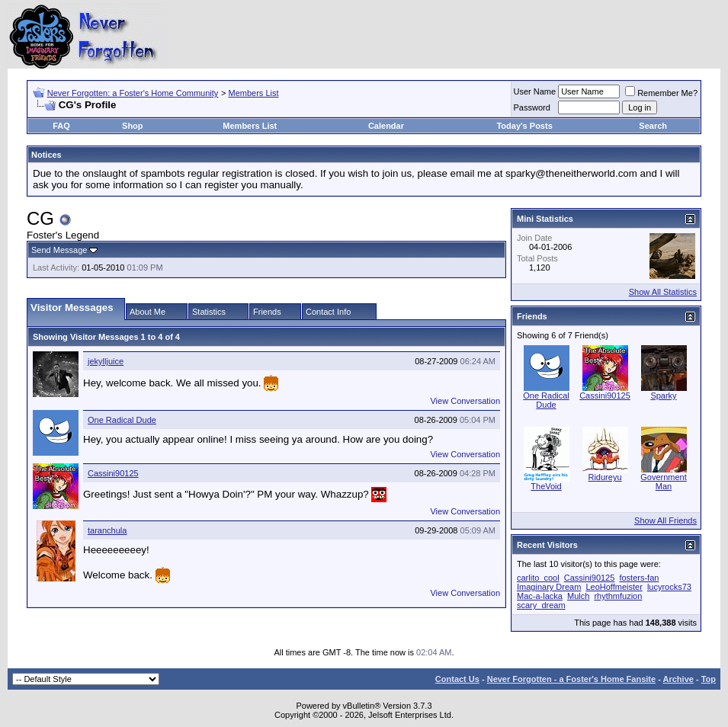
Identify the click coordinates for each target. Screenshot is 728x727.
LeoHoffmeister (614, 587)
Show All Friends (665, 520)
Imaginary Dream (549, 587)
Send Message (59, 250)
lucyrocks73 (669, 587)
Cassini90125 (113, 473)
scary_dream (541, 605)
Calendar (386, 126)
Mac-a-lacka (540, 596)
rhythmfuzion (618, 596)
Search (653, 126)
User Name (535, 91)
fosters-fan (639, 578)
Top (709, 679)
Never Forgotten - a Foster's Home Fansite (571, 679)
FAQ (61, 126)
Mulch (578, 596)
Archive (678, 679)
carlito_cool (538, 578)
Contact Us (457, 679)
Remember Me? (661, 93)
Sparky (663, 396)
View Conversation (465, 401)
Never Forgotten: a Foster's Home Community (133, 93)
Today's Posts (524, 126)
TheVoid (546, 486)
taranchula (107, 530)
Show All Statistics (663, 292)
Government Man (664, 482)
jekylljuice (106, 361)
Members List (254, 93)
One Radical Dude (122, 420)
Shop (133, 126)
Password (532, 107)
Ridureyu (605, 477)
